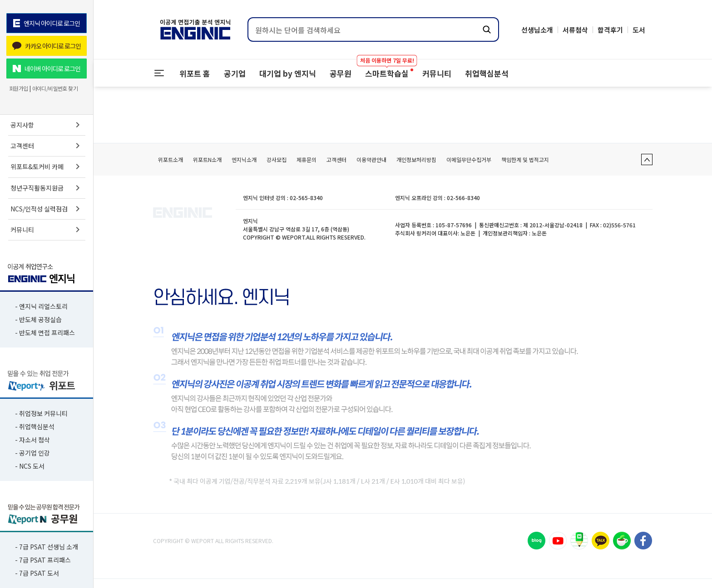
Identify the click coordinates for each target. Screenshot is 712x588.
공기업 (235, 73)
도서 (639, 30)
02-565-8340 (306, 198)
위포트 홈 (195, 73)
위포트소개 (171, 159)
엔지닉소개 (244, 159)
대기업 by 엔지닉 (288, 73)
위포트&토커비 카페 (47, 167)
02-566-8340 (463, 198)
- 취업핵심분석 (35, 426)
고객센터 (47, 146)
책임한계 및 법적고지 (525, 159)
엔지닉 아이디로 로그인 (46, 23)
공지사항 (47, 125)
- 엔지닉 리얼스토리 (41, 306)
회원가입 (19, 88)
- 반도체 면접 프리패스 (45, 333)
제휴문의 (307, 159)
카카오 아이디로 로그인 (47, 46)
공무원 (341, 73)
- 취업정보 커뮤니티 (41, 413)
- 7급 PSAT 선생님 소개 (47, 547)
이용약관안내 (371, 159)
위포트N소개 (207, 159)
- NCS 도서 (30, 466)
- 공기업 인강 (32, 453)
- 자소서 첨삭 (32, 440)
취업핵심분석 (487, 73)
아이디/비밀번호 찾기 (55, 88)
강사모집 (277, 159)
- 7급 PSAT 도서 (37, 573)
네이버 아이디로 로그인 (47, 69)
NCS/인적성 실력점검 (47, 209)
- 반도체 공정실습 (38, 319)
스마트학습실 (387, 69)
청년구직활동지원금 (47, 188)
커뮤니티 (47, 230)
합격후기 (610, 30)
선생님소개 (537, 30)
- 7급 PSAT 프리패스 (43, 560)
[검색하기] (487, 29)
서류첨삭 (575, 30)
